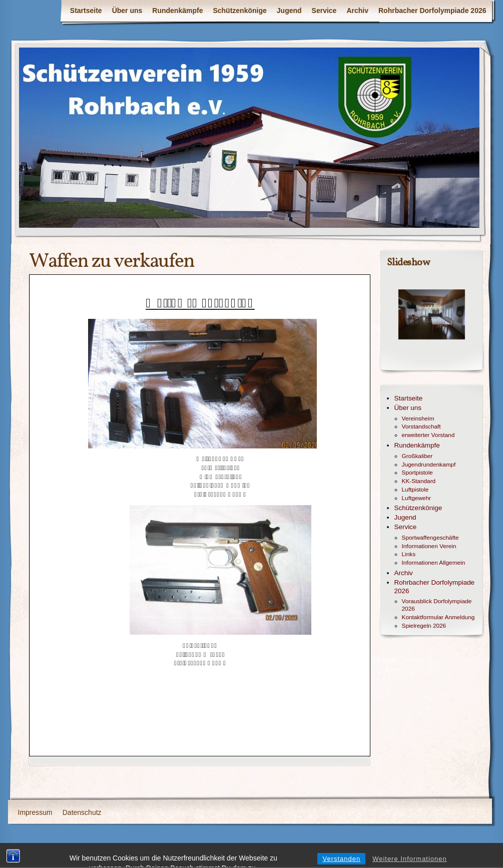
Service (324, 11)
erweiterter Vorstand (428, 435)
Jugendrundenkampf (429, 465)
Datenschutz (82, 812)
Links (409, 554)
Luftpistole (415, 490)
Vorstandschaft (421, 426)
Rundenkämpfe (177, 11)
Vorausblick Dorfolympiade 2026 (437, 605)
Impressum (35, 812)
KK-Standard (419, 481)
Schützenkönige (239, 11)
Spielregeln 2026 (424, 626)
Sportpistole (417, 473)
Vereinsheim (418, 418)
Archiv (357, 11)
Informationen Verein (429, 546)
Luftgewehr (416, 498)
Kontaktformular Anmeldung (438, 617)
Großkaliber (417, 456)
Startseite (86, 11)
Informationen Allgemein (434, 563)
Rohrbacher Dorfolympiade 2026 (432, 11)
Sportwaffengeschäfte (430, 538)
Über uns (127, 11)
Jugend (289, 11)
